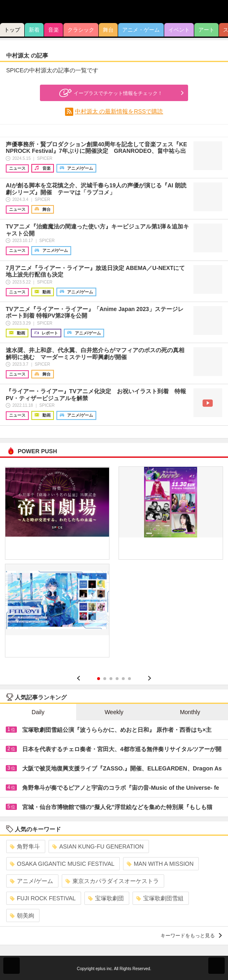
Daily (38, 712)
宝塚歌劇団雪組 (160, 898)
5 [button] (123, 679)
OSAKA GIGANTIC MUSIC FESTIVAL (62, 864)
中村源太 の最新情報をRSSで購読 (119, 111)
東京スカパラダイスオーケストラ (112, 881)
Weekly (114, 712)
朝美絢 (22, 915)
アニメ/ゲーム (31, 881)
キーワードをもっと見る (191, 936)
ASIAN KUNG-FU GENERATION (98, 846)
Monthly (190, 712)
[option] (114, 565)
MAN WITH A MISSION (160, 864)
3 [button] (111, 679)
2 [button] (105, 679)
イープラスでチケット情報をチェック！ (110, 93)
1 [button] (99, 679)
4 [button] (117, 679)
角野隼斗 (25, 846)
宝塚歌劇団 (106, 898)
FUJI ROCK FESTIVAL (43, 898)
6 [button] (129, 679)
